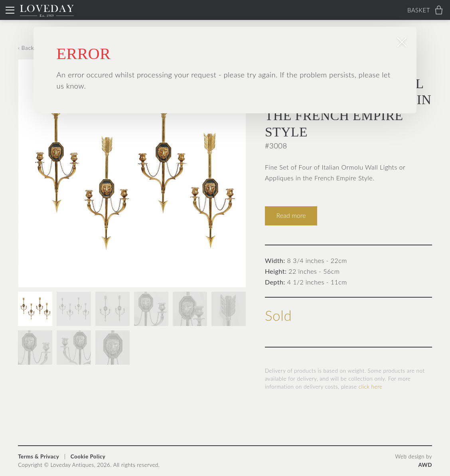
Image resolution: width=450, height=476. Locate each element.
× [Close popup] (435, 15)
